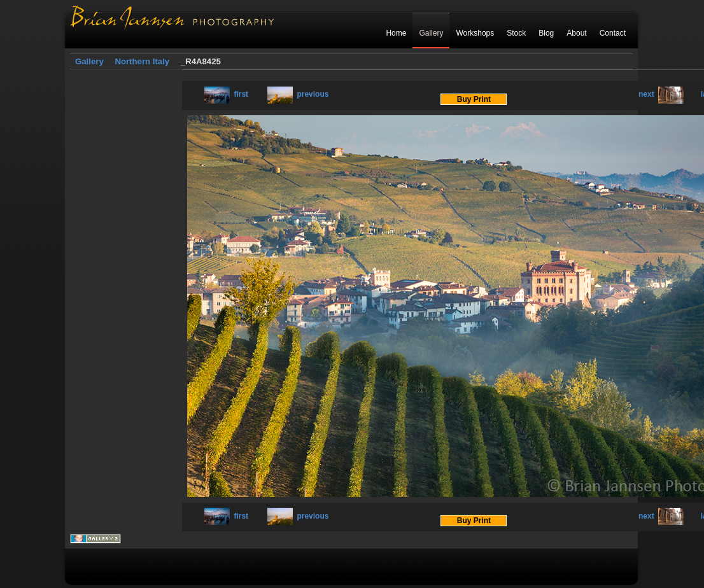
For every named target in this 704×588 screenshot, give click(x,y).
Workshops (475, 33)
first (226, 94)
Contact (613, 33)
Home (396, 33)
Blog (546, 33)
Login (616, 62)
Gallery (431, 33)
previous (298, 94)
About (576, 33)
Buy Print (474, 99)
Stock (516, 33)
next (661, 94)
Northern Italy (142, 61)
